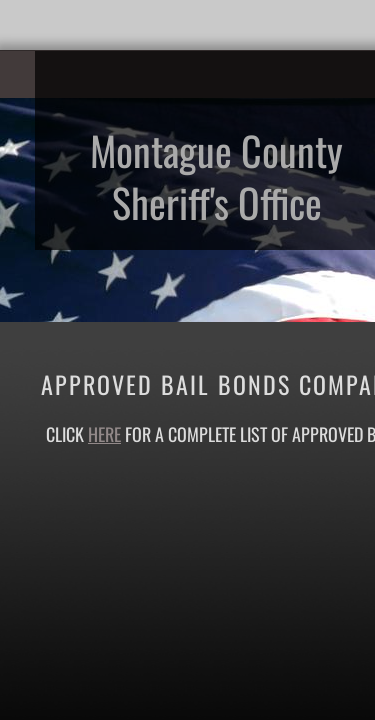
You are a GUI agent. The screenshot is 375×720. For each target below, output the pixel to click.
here (104, 434)
